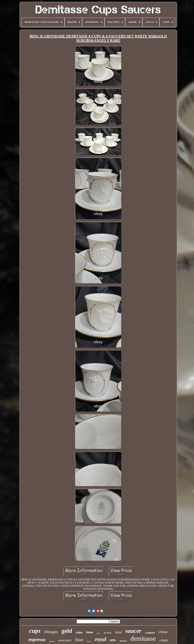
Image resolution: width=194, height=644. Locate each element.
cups (35, 631)
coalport (150, 633)
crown (52, 641)
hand (118, 632)
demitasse (143, 639)
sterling (108, 633)
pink (98, 633)
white (79, 633)
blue (79, 640)
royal (101, 639)
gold (67, 631)
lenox (89, 641)
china (163, 632)
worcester (65, 640)
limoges (51, 632)
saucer (133, 631)
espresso (37, 639)
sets (113, 640)
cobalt (164, 640)
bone (90, 632)
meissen (123, 641)
